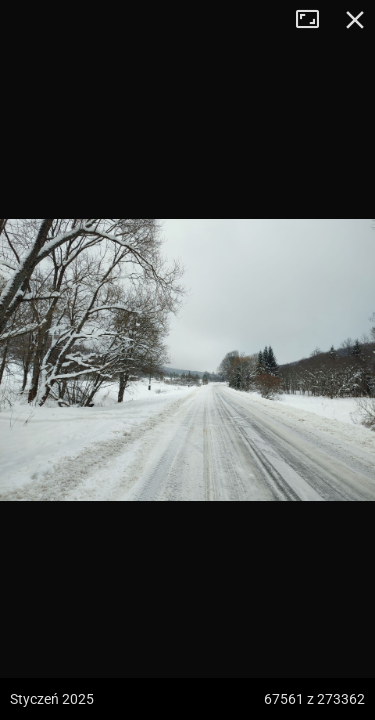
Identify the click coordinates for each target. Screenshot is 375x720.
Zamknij (355, 20)
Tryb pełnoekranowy (315, 20)
